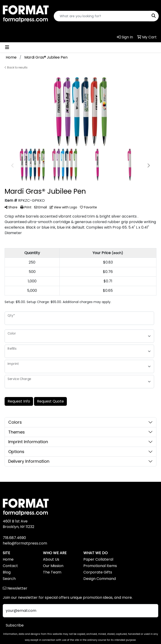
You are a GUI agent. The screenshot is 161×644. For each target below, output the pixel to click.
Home (8, 559)
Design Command (100, 579)
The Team (52, 572)
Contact (10, 566)
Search (9, 579)
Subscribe (15, 625)
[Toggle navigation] (7, 47)
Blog (7, 572)
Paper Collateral (98, 559)
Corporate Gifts (98, 572)
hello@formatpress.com (25, 543)
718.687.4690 (14, 538)
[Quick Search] (101, 16)
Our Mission (53, 566)
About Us (51, 559)
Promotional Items (100, 566)
